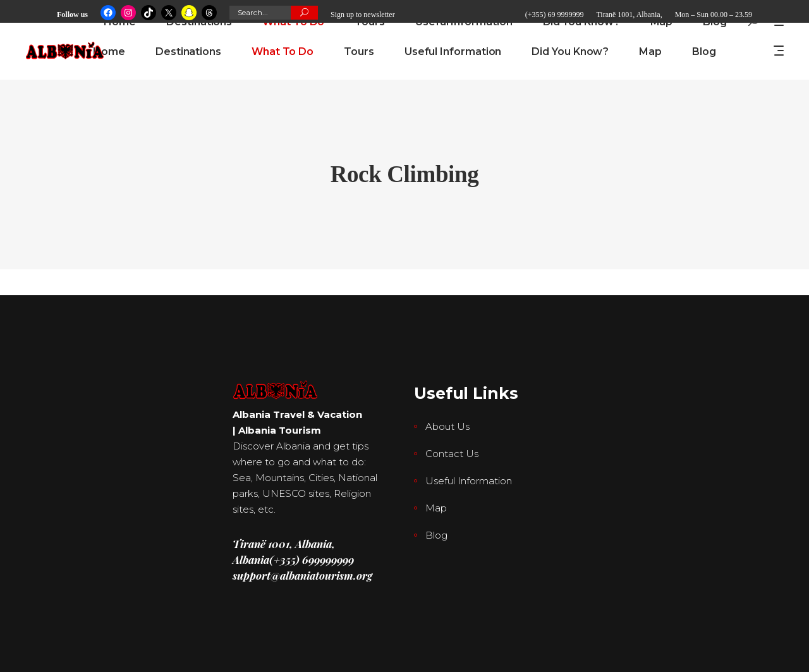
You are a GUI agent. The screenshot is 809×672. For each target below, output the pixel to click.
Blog (436, 535)
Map (436, 508)
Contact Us (452, 454)
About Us (447, 426)
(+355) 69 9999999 (555, 15)
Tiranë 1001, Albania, (629, 15)
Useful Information (469, 481)
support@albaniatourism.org (302, 575)
